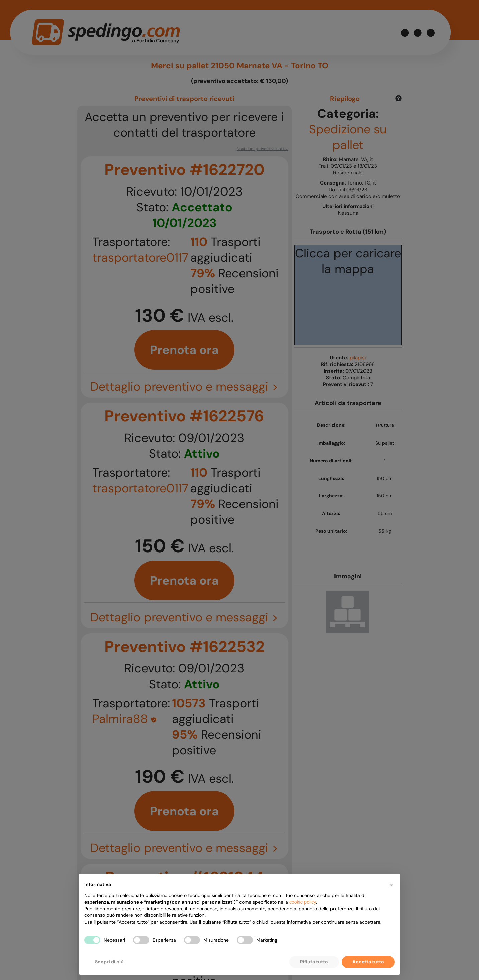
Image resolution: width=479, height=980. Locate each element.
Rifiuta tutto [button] (314, 962)
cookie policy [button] (303, 902)
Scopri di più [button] (109, 962)
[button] (391, 885)
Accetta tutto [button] (368, 962)
